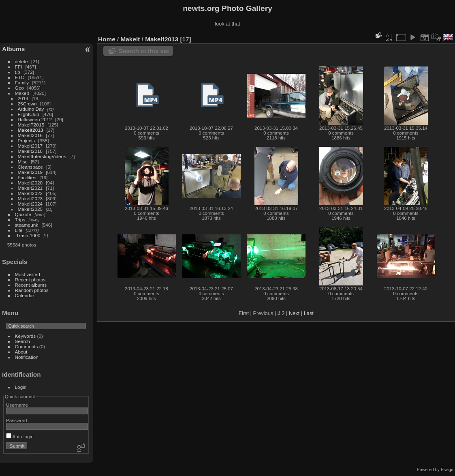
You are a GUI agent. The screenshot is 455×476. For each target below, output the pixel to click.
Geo (19, 88)
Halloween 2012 (35, 119)
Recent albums (31, 285)
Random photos (32, 290)
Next (294, 313)
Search (22, 341)
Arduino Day (31, 109)
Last (309, 313)
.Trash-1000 (28, 235)
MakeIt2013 (31, 130)
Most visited (28, 274)
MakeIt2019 (30, 172)
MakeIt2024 (30, 204)
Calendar (25, 295)
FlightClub (29, 114)
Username (17, 405)
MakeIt (22, 93)
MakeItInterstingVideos (42, 156)
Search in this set (144, 51)
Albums (13, 49)
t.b (18, 72)
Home (107, 39)
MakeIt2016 (30, 135)
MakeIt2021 (30, 188)
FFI (19, 67)
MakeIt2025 (30, 209)
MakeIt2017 (30, 146)
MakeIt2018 (30, 151)
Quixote (23, 214)
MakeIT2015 (31, 125)
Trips (20, 220)
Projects (27, 140)
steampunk (27, 225)
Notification (27, 357)
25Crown (27, 104)
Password (17, 420)
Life (19, 230)
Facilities (27, 177)
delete (21, 61)
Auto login (20, 436)
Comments (27, 346)
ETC (20, 77)
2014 (23, 98)
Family (22, 83)
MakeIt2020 (30, 183)
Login (21, 387)
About (21, 352)
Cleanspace (30, 167)
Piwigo (447, 470)
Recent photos (30, 280)
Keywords (26, 336)
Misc (23, 162)
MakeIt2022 (30, 193)
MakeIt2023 (30, 198)
